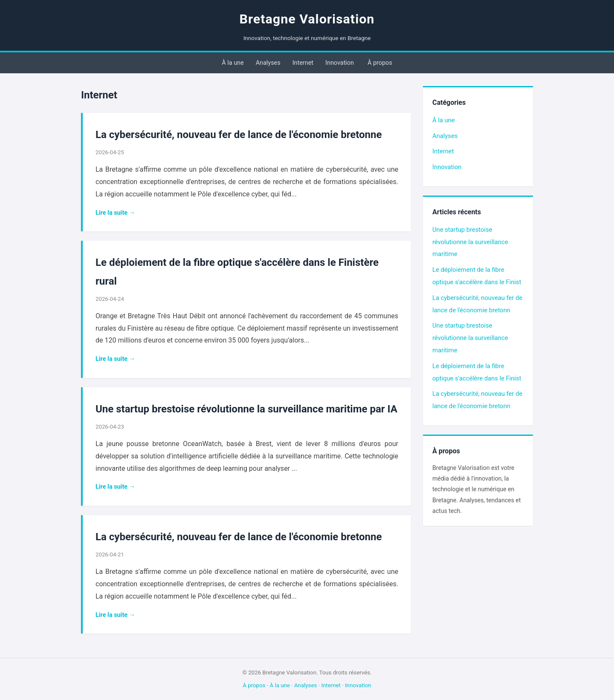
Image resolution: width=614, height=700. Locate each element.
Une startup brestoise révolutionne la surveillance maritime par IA (246, 409)
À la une (233, 63)
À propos (380, 63)
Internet (303, 63)
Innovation (340, 63)
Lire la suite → (115, 213)
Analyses (268, 63)
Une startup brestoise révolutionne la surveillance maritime (470, 242)
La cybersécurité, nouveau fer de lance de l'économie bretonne (239, 135)
